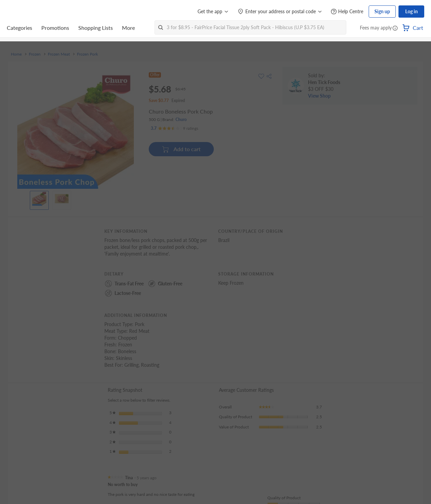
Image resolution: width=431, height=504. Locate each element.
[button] (395, 28)
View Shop (319, 96)
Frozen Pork (87, 54)
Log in (412, 11)
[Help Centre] (347, 12)
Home (16, 54)
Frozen (35, 54)
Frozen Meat (59, 54)
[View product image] (39, 199)
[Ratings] (175, 128)
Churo (181, 119)
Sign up (382, 11)
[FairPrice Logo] (26, 12)
